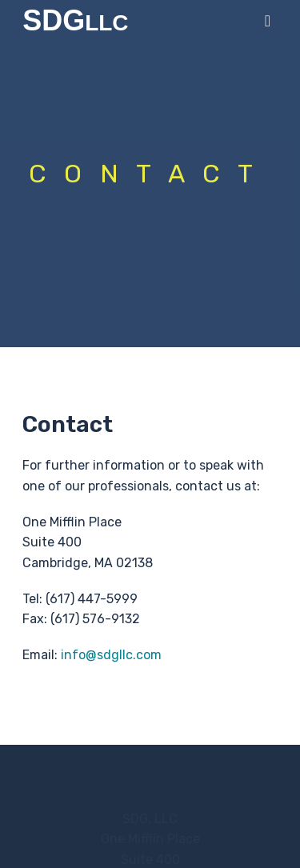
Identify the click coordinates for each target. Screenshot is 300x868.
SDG (62, 21)
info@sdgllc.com (111, 655)
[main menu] (268, 21)
